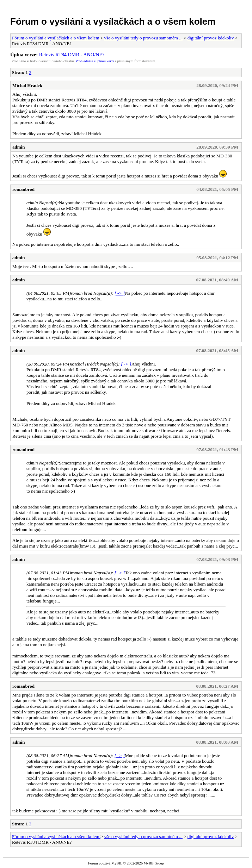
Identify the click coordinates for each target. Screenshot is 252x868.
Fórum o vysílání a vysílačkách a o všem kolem (113, 21)
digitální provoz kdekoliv (211, 38)
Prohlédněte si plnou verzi (95, 61)
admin (19, 147)
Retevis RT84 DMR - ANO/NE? (72, 55)
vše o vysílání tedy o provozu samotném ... (143, 38)
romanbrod (23, 189)
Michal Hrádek (27, 85)
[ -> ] (120, 293)
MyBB (116, 863)
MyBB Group (153, 863)
